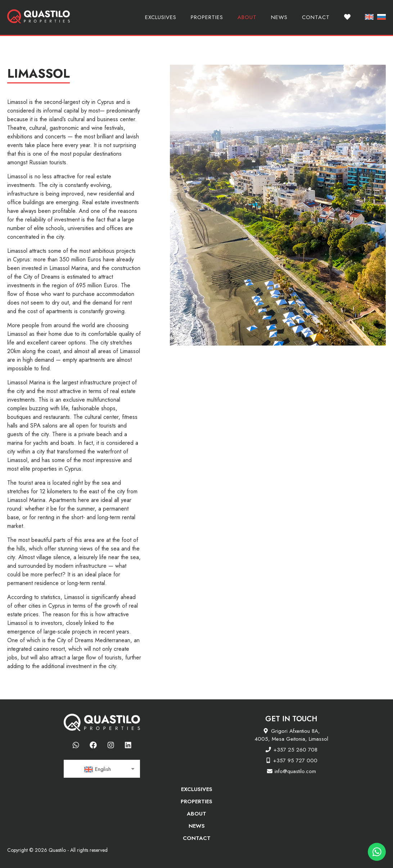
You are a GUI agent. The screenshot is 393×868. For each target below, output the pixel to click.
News (279, 17)
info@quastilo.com (295, 771)
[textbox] (102, 769)
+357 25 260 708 (295, 750)
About (247, 17)
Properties (207, 17)
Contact (316, 17)
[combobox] (102, 769)
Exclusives (161, 17)
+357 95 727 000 (295, 760)
